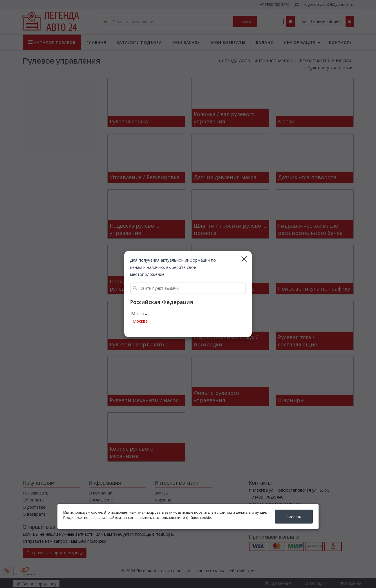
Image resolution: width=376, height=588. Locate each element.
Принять (294, 516)
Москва (140, 321)
